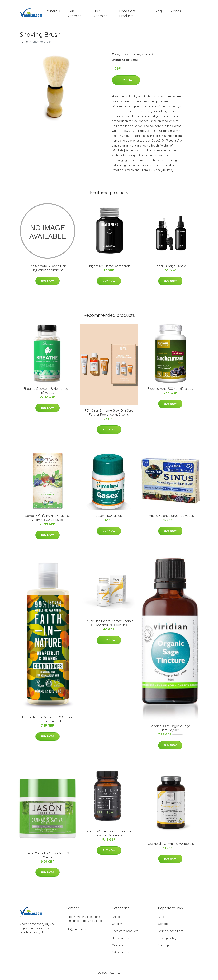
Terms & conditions (171, 931)
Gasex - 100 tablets (109, 516)
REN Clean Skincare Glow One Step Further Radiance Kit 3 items (109, 413)
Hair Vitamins (100, 13)
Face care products (125, 931)
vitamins (135, 54)
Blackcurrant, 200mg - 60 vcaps (170, 389)
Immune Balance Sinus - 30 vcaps (170, 516)
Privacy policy (167, 938)
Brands (175, 11)
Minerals (53, 11)
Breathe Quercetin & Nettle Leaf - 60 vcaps (48, 391)
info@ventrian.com (78, 929)
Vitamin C (148, 54)
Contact (163, 924)
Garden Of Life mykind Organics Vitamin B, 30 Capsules (48, 518)
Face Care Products (127, 13)
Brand (116, 917)
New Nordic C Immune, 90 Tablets (170, 844)
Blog (158, 11)
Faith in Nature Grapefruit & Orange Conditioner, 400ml (48, 719)
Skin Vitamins (74, 13)
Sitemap (163, 945)
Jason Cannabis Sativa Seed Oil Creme (47, 855)
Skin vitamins (120, 952)
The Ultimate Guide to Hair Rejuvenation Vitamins (48, 268)
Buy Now (126, 80)
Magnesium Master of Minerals (109, 266)
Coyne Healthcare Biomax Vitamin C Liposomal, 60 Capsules (109, 623)
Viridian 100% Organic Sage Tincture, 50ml (170, 728)
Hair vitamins (120, 938)
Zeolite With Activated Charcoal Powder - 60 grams (109, 833)
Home (24, 42)
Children (117, 924)
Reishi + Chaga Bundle (170, 266)
